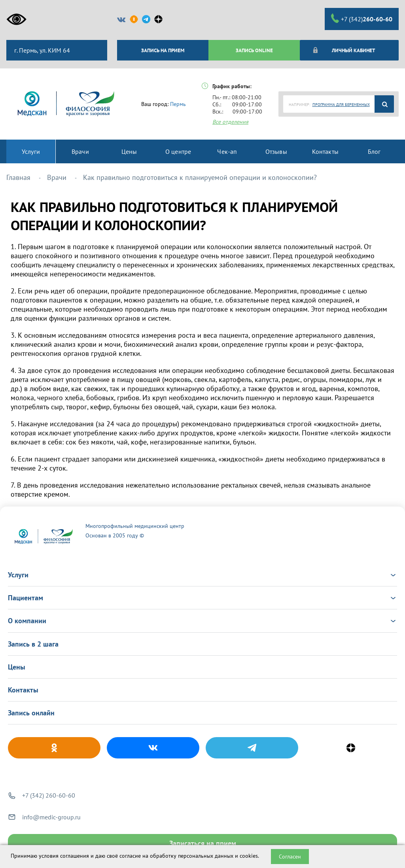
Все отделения (230, 122)
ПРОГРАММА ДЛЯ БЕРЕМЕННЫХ (341, 105)
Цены (17, 667)
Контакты (23, 690)
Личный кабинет (344, 50)
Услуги (202, 575)
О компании (202, 621)
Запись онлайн (31, 713)
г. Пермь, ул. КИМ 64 (41, 50)
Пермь (178, 104)
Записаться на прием (203, 843)
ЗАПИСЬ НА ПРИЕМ (163, 50)
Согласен (290, 857)
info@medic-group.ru (51, 817)
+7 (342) (362, 19)
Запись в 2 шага (33, 644)
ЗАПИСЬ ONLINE (254, 50)
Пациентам (202, 598)
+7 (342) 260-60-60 (49, 795)
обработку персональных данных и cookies (204, 856)
